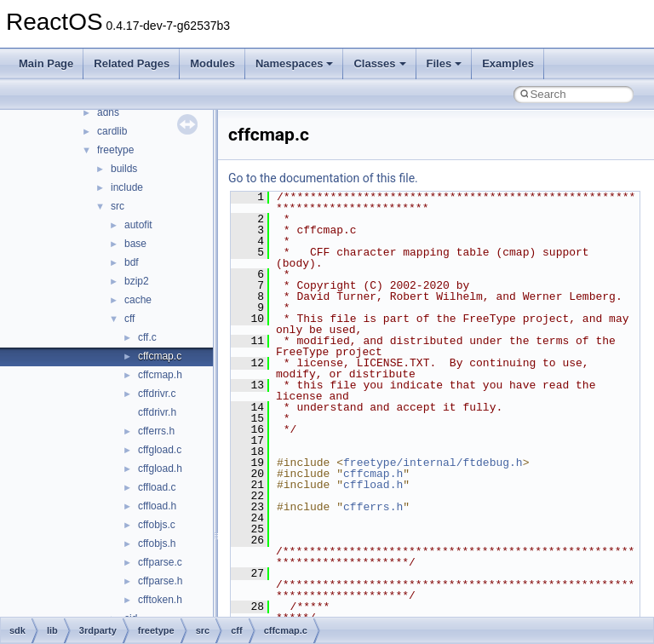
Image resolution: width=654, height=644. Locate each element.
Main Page (46, 63)
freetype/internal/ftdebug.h (433, 463)
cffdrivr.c (157, 394)
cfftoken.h (160, 600)
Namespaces (295, 63)
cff (129, 319)
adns (108, 112)
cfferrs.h (156, 431)
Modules (212, 63)
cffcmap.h (160, 375)
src (118, 206)
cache (138, 300)
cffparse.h (160, 581)
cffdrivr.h (157, 412)
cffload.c (157, 487)
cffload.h (157, 506)
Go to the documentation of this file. (323, 178)
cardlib (112, 131)
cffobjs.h (157, 543)
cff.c (147, 337)
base (135, 244)
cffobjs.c (157, 525)
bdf (132, 262)
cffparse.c (160, 562)
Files (445, 63)
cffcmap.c (160, 356)
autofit (138, 225)
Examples (508, 63)
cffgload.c (160, 450)
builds (124, 169)
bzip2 (137, 281)
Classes (379, 63)
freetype (115, 150)
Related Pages (132, 63)
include (127, 187)
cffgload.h (160, 469)
